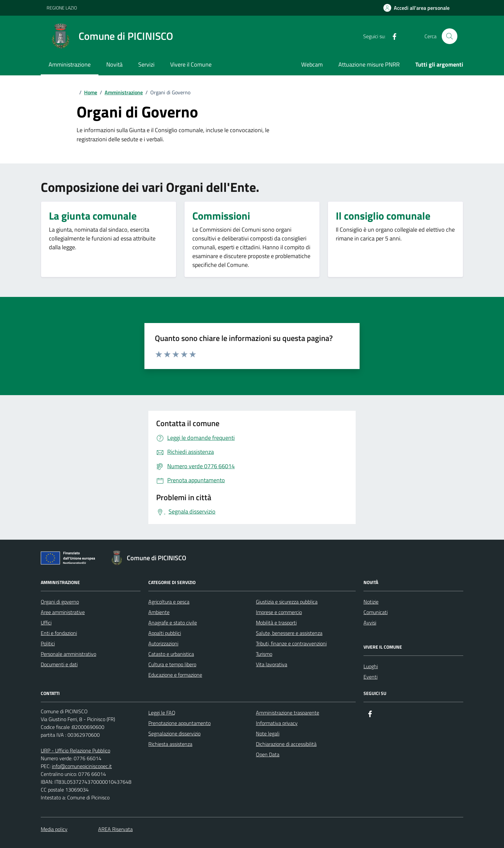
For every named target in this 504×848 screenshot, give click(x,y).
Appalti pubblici (165, 633)
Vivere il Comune (191, 64)
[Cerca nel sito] (450, 36)
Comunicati (376, 612)
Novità (114, 64)
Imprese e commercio (279, 612)
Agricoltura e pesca (169, 602)
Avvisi (370, 623)
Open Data (268, 754)
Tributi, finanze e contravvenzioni (291, 643)
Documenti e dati (59, 664)
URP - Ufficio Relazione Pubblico (75, 750)
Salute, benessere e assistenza (289, 633)
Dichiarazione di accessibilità (286, 744)
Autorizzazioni (163, 643)
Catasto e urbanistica (171, 654)
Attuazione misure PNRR (369, 64)
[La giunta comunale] (93, 217)
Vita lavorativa (272, 664)
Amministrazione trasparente (288, 713)
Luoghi (371, 666)
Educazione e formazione (175, 675)
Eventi (371, 677)
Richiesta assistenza (170, 744)
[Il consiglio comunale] (383, 217)
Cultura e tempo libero (172, 664)
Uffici (46, 623)
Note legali (268, 733)
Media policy (54, 829)
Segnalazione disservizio (174, 733)
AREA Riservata (115, 829)
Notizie (371, 602)
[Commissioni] (221, 217)
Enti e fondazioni (59, 633)
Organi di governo (60, 602)
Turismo (264, 654)
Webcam (312, 64)
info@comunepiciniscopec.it (82, 766)
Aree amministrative (63, 612)
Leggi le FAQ (162, 713)
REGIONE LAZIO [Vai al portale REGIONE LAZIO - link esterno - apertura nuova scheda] (62, 8)
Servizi (146, 64)
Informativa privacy (277, 723)
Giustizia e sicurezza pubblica (287, 602)
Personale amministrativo (68, 654)
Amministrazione (70, 64)
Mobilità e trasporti (276, 623)
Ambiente (159, 612)
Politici (48, 643)
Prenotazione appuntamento (179, 723)
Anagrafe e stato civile (173, 623)
